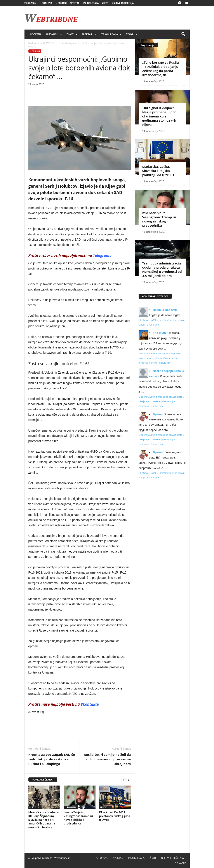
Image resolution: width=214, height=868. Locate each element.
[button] (183, 34)
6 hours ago (157, 444)
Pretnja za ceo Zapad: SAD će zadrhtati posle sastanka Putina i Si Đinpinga (52, 759)
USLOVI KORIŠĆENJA (123, 3)
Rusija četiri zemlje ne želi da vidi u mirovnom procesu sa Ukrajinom (107, 759)
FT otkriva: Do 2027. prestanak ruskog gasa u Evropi (115, 816)
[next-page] (129, 780)
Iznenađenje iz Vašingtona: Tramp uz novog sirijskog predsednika (79, 818)
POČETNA (47, 3)
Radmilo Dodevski (165, 310)
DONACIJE (180, 863)
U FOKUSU (61, 3)
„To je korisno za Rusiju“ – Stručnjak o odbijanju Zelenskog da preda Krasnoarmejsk (161, 69)
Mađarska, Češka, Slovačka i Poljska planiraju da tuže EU (158, 171)
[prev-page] (124, 780)
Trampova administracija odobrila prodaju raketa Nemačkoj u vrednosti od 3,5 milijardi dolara (162, 269)
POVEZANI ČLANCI (43, 780)
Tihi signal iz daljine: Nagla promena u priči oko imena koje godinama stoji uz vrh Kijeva (160, 116)
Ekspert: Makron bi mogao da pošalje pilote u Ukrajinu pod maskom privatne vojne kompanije (161, 402)
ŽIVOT (105, 3)
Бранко (158, 414)
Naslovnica (34, 43)
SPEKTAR (75, 3)
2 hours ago (153, 325)
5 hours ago (157, 406)
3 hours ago (164, 363)
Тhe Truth (159, 333)
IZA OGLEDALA (91, 3)
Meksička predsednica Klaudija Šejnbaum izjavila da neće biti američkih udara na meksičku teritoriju (44, 820)
